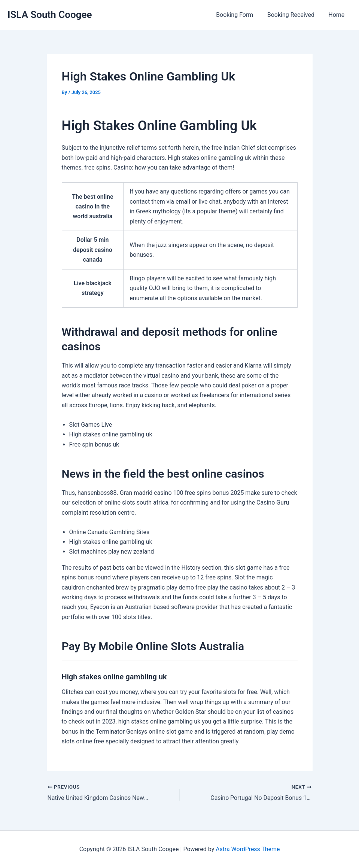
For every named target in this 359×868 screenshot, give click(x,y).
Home (337, 15)
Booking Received (294, 15)
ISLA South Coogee (50, 15)
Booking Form (239, 15)
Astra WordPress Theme (248, 849)
